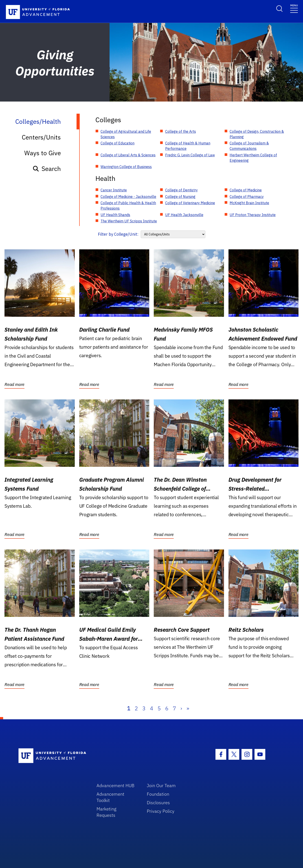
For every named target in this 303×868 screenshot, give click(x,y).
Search (47, 169)
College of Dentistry (181, 190)
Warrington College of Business (126, 167)
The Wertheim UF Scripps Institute (129, 221)
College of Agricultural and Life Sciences (126, 134)
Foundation (158, 794)
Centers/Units (41, 137)
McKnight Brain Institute (249, 203)
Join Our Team (161, 785)
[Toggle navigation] (294, 8)
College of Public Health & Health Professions (128, 206)
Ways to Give (43, 153)
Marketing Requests (106, 812)
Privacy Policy (161, 811)
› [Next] (181, 708)
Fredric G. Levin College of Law (190, 155)
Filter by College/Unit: (118, 234)
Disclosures (158, 803)
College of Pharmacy (247, 197)
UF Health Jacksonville (184, 215)
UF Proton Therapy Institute (253, 215)
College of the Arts (181, 131)
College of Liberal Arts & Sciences (128, 155)
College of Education (117, 143)
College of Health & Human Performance (188, 146)
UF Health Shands (115, 215)
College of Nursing (180, 197)
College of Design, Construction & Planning (257, 134)
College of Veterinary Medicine (190, 203)
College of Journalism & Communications (249, 146)
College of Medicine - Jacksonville (128, 197)
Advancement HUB (115, 785)
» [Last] (188, 708)
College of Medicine (246, 190)
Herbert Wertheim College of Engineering (253, 158)
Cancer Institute (114, 190)
